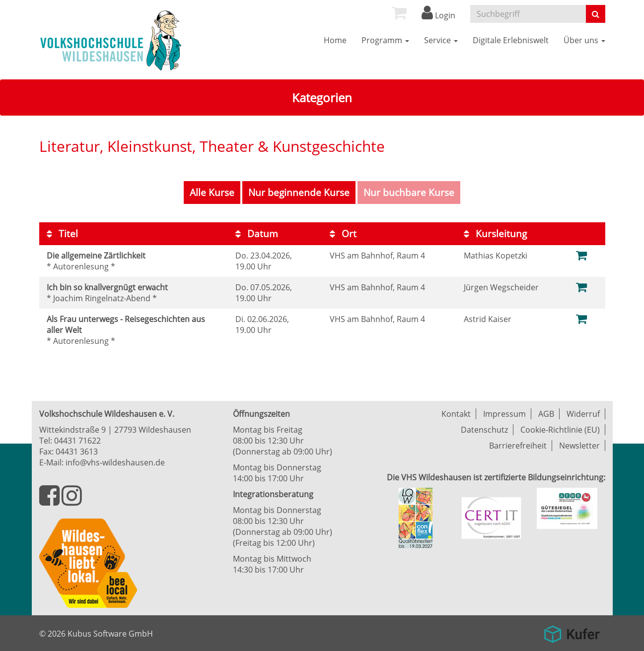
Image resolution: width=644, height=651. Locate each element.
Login (438, 15)
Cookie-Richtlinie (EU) (560, 430)
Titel (62, 234)
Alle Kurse (212, 193)
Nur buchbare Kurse (409, 193)
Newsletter (579, 446)
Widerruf (583, 414)
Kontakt (456, 414)
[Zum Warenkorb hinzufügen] (581, 255)
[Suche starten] (596, 14)
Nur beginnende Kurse (299, 193)
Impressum (504, 414)
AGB (546, 414)
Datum (257, 234)
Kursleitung (495, 234)
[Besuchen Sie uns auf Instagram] (72, 501)
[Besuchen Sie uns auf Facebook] (50, 501)
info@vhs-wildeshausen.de (115, 462)
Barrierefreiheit (518, 446)
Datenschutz (484, 430)
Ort (343, 234)
